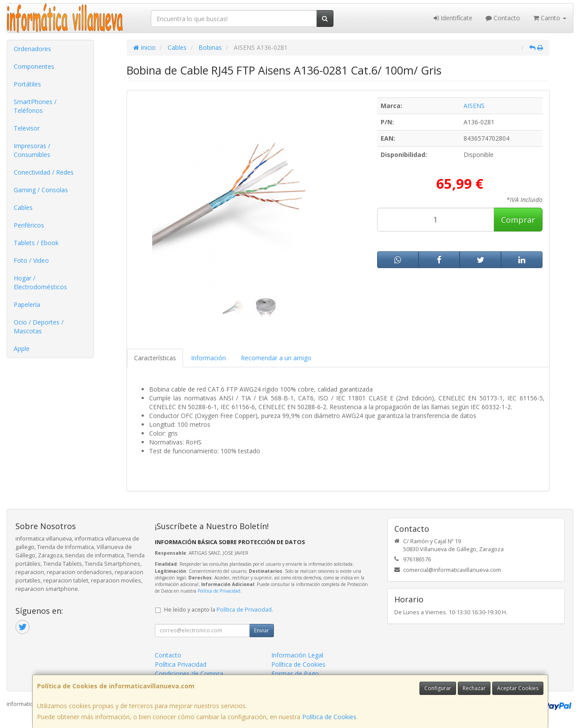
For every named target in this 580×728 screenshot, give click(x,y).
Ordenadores (32, 49)
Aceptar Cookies (518, 688)
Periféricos (29, 225)
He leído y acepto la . (219, 610)
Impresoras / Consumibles (32, 150)
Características (155, 358)
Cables (23, 207)
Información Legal (297, 655)
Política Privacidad (181, 664)
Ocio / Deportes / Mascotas (39, 327)
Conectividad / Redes (44, 172)
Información (208, 358)
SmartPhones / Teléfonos (35, 106)
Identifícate (453, 18)
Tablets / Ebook (36, 243)
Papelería (27, 304)
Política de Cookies (329, 717)
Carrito (550, 18)
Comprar (518, 220)
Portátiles (27, 84)
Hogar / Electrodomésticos (40, 282)
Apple (22, 349)
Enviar (262, 630)
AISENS (474, 106)
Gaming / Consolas (41, 190)
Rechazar (474, 688)
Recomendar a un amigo (276, 358)
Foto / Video (31, 260)
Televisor (27, 128)
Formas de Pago (295, 674)
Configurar (438, 688)
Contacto (503, 18)
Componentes (34, 66)
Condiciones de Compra (189, 674)
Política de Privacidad (219, 591)
